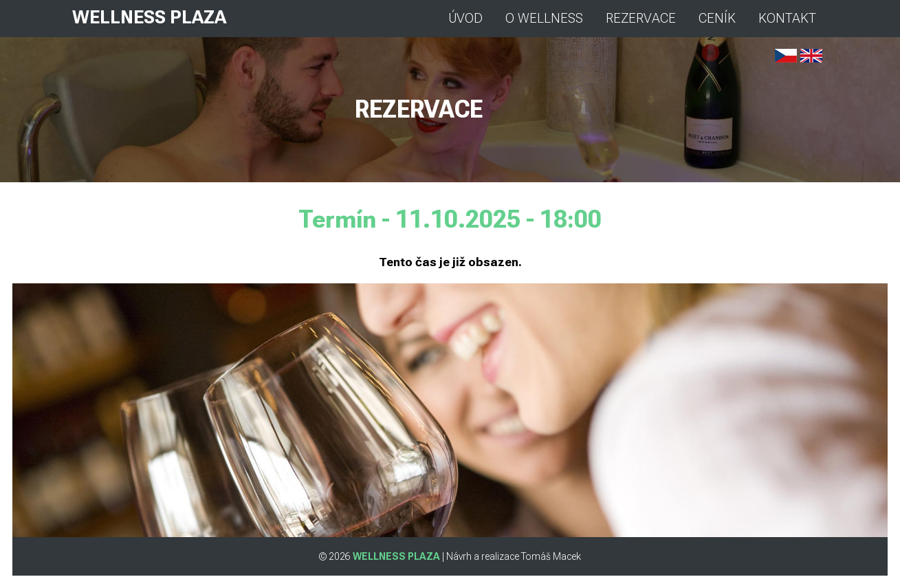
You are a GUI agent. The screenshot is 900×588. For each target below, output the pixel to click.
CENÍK (717, 19)
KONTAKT (787, 19)
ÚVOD (465, 19)
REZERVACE (641, 19)
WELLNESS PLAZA (149, 17)
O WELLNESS (544, 19)
